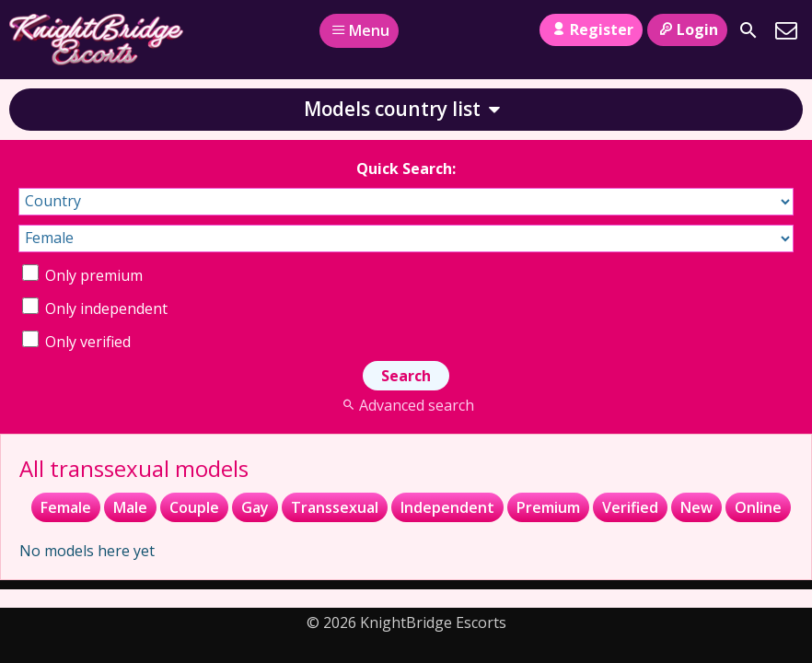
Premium (548, 507)
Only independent (95, 308)
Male (130, 507)
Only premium (82, 275)
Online (758, 507)
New (696, 507)
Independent (447, 507)
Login (687, 29)
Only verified (76, 342)
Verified (630, 507)
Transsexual (335, 507)
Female (66, 507)
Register (591, 29)
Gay (255, 507)
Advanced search (406, 405)
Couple (194, 507)
